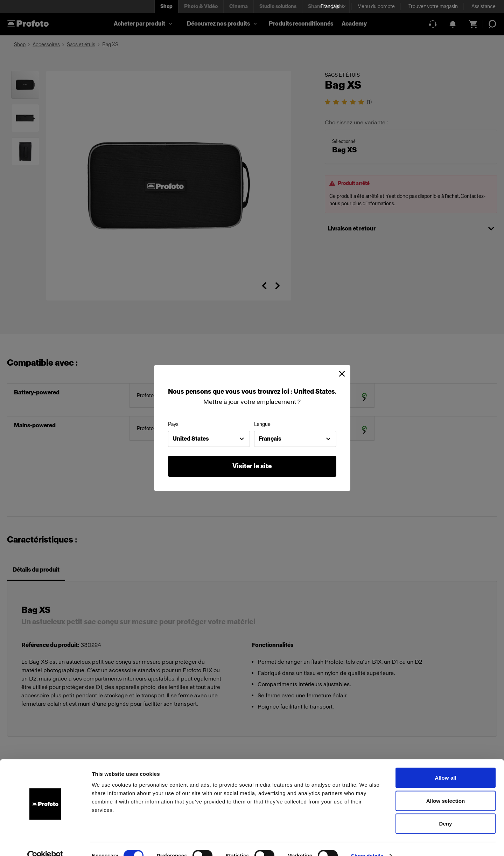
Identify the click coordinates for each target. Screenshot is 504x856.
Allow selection (446, 787)
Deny (445, 810)
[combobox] (209, 439)
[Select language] (333, 6)
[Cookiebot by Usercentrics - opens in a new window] (45, 842)
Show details (367, 842)
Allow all (446, 764)
